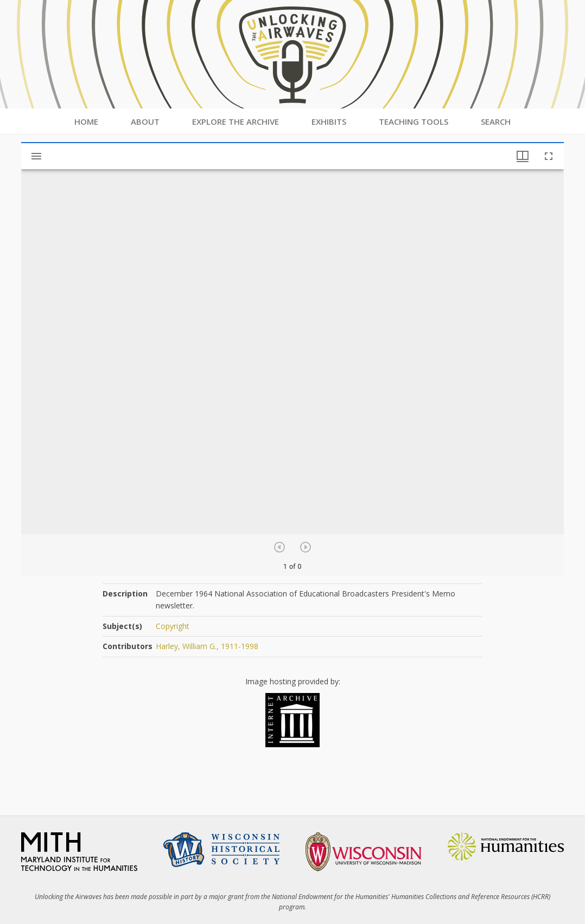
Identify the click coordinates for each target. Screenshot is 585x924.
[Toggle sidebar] (36, 156)
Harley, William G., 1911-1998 (207, 646)
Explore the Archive (236, 121)
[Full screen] (549, 156)
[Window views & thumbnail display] (523, 156)
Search (496, 121)
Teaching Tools (414, 121)
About (145, 121)
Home (86, 121)
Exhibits (329, 121)
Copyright (173, 626)
